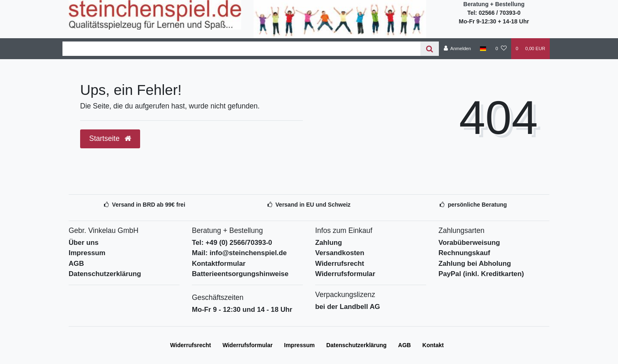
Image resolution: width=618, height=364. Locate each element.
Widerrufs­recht (190, 345)
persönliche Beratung (477, 205)
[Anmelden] (457, 48)
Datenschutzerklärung (105, 274)
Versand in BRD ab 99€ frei (149, 205)
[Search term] (241, 49)
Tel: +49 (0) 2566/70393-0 (232, 243)
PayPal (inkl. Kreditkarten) (481, 274)
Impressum (87, 253)
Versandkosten (340, 253)
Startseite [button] (110, 138)
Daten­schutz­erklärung (356, 345)
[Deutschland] (483, 48)
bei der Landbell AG (348, 307)
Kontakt (433, 345)
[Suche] (430, 49)
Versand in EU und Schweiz (313, 205)
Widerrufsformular (345, 274)
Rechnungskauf (464, 253)
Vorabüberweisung (469, 243)
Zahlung (329, 243)
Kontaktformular (219, 264)
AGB (76, 264)
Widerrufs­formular (247, 345)
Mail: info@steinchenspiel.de (239, 253)
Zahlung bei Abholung (475, 264)
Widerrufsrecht (340, 264)
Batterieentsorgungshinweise (240, 274)
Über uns (84, 243)
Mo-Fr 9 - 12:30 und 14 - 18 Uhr (242, 310)
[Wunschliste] (501, 48)
